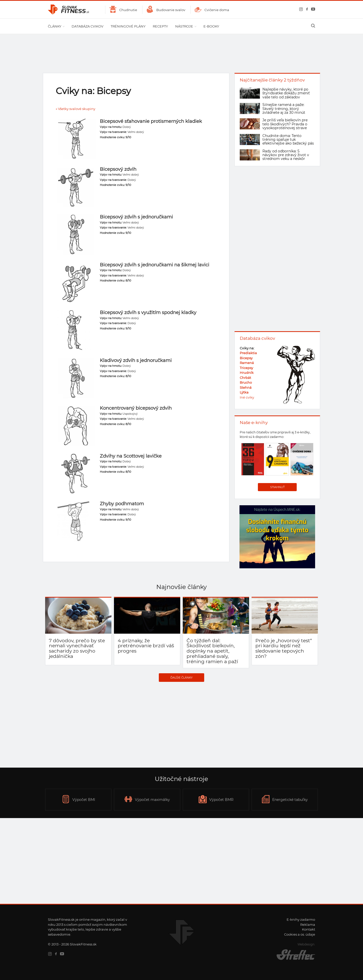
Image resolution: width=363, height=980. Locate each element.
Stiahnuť (277, 487)
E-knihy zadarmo (301, 919)
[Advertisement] (181, 725)
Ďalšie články (181, 678)
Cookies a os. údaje (300, 934)
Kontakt (309, 929)
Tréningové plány (128, 26)
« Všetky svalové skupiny (75, 109)
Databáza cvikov (87, 26)
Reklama (308, 925)
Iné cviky (247, 397)
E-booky (211, 26)
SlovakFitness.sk (69, 10)
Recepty (160, 26)
